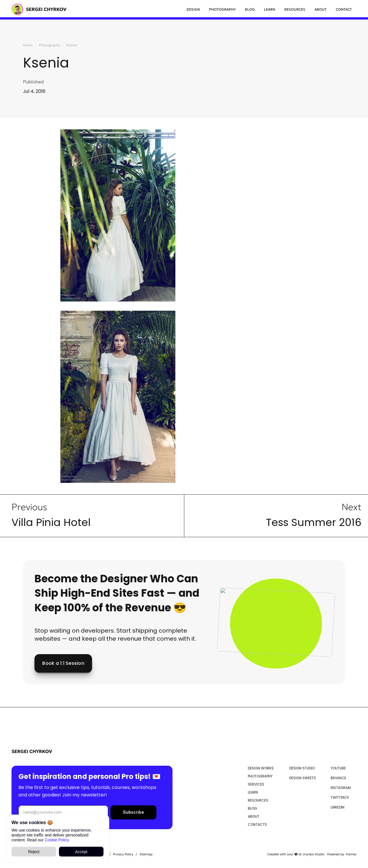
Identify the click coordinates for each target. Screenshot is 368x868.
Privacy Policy (123, 854)
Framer (351, 854)
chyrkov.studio (314, 854)
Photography (49, 45)
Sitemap (146, 854)
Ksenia (72, 45)
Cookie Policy (57, 840)
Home (28, 45)
